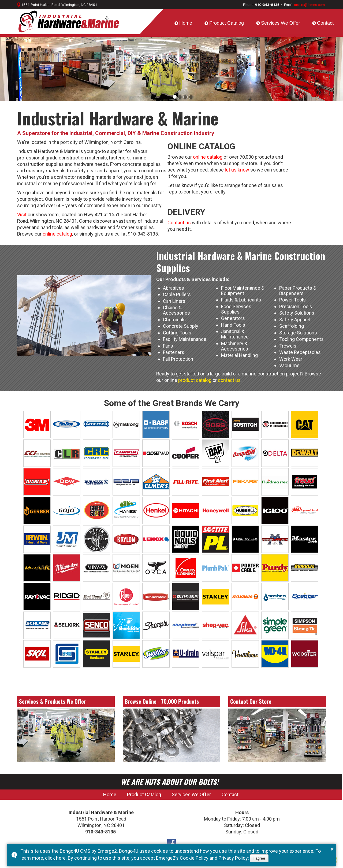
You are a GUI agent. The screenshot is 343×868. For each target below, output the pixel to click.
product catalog (195, 380)
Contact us (179, 223)
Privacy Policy (233, 858)
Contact (325, 23)
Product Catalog (227, 23)
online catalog (57, 234)
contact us (229, 380)
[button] (175, 97)
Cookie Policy (194, 858)
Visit (22, 215)
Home (186, 23)
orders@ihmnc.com (309, 5)
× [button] (332, 849)
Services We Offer (280, 23)
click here (55, 858)
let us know (237, 170)
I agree (259, 858)
